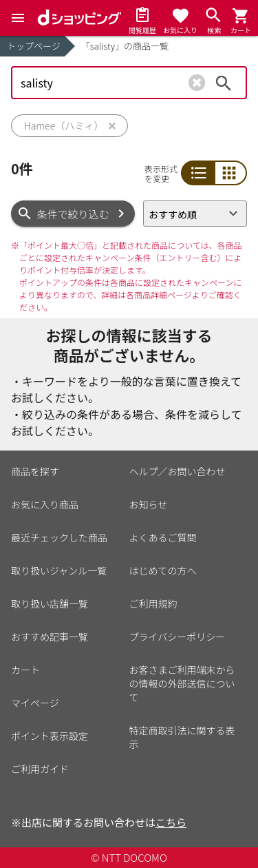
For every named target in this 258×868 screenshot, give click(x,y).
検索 (224, 83)
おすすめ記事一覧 (50, 637)
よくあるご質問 (163, 537)
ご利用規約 (153, 603)
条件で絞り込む (73, 214)
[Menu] (18, 18)
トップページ (34, 46)
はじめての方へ (163, 570)
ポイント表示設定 (50, 736)
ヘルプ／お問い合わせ (178, 471)
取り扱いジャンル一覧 (59, 570)
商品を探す (35, 471)
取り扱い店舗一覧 (50, 603)
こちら (171, 822)
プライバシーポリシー (178, 637)
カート (25, 670)
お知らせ (149, 504)
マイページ (35, 703)
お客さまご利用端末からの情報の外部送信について (182, 683)
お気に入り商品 (45, 504)
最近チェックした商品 (59, 537)
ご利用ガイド (40, 769)
